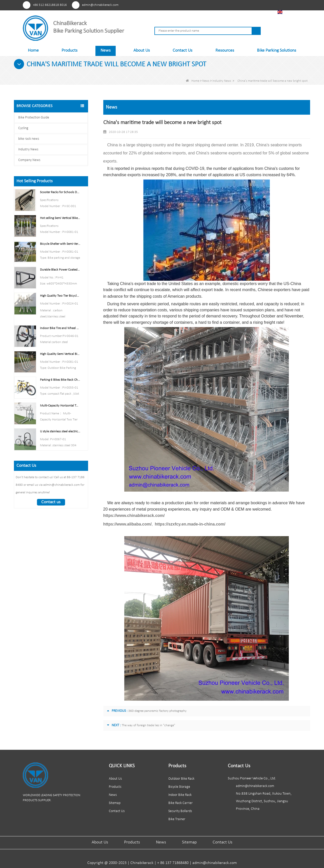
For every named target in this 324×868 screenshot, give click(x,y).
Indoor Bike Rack (180, 795)
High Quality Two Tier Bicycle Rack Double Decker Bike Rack (60, 296)
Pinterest (219, 5)
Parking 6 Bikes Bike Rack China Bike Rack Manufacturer (60, 380)
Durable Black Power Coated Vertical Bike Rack (60, 270)
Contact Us (183, 51)
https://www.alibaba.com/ (127, 524)
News (106, 51)
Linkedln (247, 5)
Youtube (237, 5)
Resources (225, 51)
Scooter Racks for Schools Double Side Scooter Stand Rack (60, 192)
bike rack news (29, 139)
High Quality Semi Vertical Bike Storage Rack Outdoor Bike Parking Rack (60, 354)
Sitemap (115, 803)
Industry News (222, 81)
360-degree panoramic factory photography (157, 711)
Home (33, 51)
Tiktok (256, 5)
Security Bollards (180, 811)
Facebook (228, 5)
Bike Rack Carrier (180, 803)
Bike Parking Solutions (277, 51)
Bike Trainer (177, 819)
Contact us (51, 502)
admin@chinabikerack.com (100, 5)
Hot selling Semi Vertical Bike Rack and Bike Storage (60, 218)
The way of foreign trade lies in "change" (148, 725)
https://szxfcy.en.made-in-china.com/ (190, 524)
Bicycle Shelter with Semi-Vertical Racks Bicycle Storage (60, 244)
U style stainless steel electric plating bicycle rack (60, 431)
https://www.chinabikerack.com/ (134, 516)
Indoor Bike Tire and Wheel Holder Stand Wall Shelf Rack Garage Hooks (60, 328)
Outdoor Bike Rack (181, 779)
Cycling (23, 128)
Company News (29, 160)
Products (69, 51)
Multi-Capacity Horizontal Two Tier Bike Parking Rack (60, 406)
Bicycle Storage (179, 787)
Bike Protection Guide (34, 118)
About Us (142, 51)
